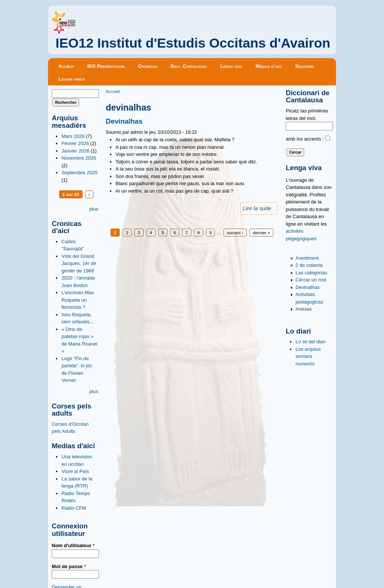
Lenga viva (231, 66)
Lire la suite (257, 208)
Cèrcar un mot (311, 280)
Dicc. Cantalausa (189, 66)
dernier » (261, 233)
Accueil (113, 91)
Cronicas (148, 66)
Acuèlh (66, 66)
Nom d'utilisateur (73, 545)
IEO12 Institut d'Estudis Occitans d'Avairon (193, 43)
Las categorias (311, 273)
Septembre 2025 (79, 173)
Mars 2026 (73, 136)
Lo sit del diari (310, 342)
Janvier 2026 (75, 151)
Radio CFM (74, 508)
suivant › (235, 233)
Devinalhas (124, 121)
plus (94, 209)
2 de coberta (309, 265)
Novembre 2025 (79, 158)
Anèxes (304, 309)
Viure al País (75, 471)
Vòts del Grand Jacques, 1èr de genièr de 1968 (79, 263)
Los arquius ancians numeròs (308, 356)
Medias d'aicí (269, 66)
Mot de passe (69, 566)
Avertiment (307, 258)
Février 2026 (75, 143)
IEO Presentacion (106, 66)
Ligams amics (72, 79)
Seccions (304, 66)
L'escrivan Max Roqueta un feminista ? (78, 300)
